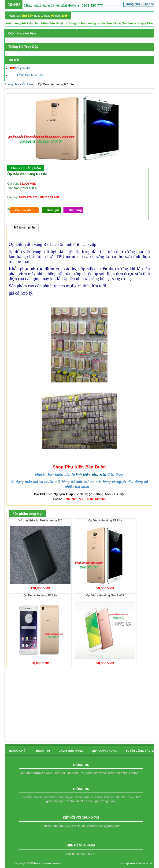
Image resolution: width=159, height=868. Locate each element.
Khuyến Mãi (20, 68)
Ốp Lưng (28, 84)
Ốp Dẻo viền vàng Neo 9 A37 (105, 595)
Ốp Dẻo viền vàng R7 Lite (105, 520)
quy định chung (104, 751)
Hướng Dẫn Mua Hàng (27, 75)
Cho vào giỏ (23, 210)
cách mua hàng (71, 751)
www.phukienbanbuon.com (137, 863)
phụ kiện (99, 475)
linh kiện (83, 475)
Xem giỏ (53, 210)
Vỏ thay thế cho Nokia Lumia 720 (40, 520)
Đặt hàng (75, 210)
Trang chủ (12, 84)
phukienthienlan (51, 863)
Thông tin (42, 751)
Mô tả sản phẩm (25, 228)
